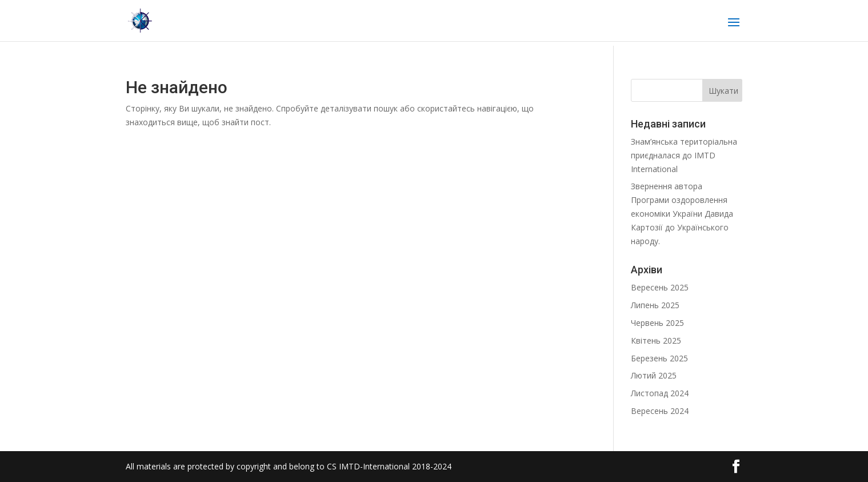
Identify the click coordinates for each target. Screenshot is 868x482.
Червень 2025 (657, 323)
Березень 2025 (659, 358)
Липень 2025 (655, 305)
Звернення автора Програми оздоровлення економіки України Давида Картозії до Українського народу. (682, 213)
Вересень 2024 (660, 411)
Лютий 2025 (654, 375)
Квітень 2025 (656, 340)
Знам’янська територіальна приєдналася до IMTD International (684, 155)
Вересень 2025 (660, 287)
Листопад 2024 (660, 393)
